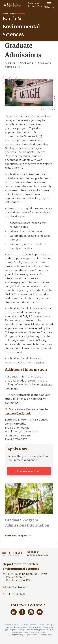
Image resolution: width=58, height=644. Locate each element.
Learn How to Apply (16, 536)
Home (10, 63)
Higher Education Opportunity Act (36, 630)
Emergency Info (21, 627)
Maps (48, 625)
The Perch (24, 625)
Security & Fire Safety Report (35, 632)
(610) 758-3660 (16, 594)
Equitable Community (11, 625)
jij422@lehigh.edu (18, 587)
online (40, 363)
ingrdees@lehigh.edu (18, 413)
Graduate (27, 63)
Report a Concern (16, 630)
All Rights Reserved (30, 635)
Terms (50, 635)
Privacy (43, 635)
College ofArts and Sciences (38, 553)
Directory (33, 625)
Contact (41, 625)
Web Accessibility (35, 627)
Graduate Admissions (29, 471)
